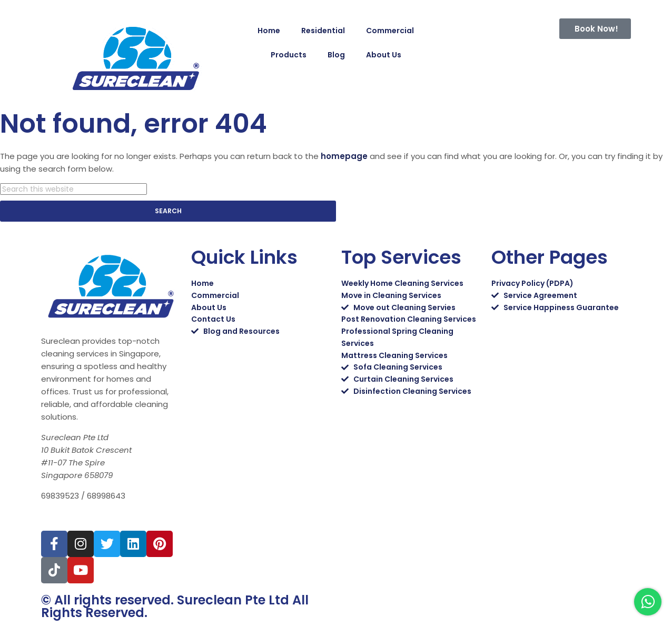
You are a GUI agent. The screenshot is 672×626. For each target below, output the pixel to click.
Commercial (390, 31)
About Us (384, 55)
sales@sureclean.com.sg (96, 518)
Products (289, 55)
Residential (323, 31)
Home (269, 31)
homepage (344, 156)
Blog (336, 55)
